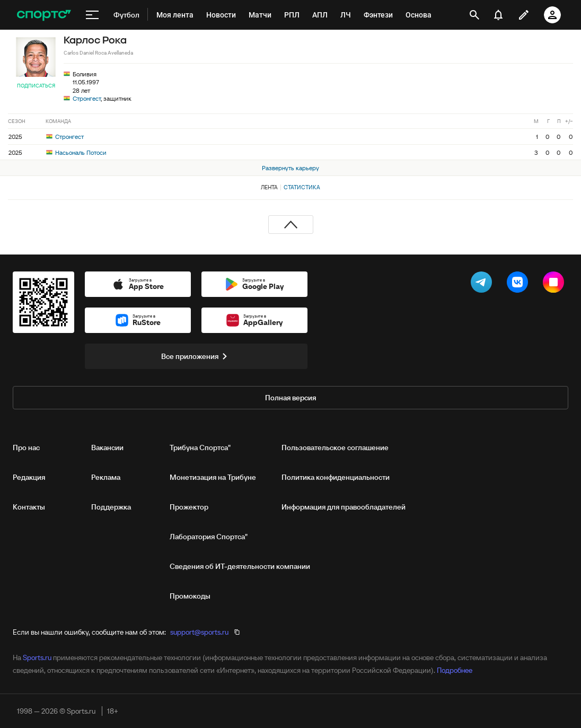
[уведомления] (498, 15)
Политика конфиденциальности (336, 477)
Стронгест (87, 98)
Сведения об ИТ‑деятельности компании (240, 566)
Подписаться (36, 86)
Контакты (29, 507)
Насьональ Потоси (76, 152)
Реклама (106, 477)
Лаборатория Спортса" (209, 537)
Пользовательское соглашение (335, 448)
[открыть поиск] (474, 15)
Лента (269, 187)
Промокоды (190, 596)
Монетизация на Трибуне (213, 477)
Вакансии (107, 448)
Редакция (29, 477)
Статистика (302, 187)
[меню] (92, 15)
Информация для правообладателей (344, 507)
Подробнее (455, 670)
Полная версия (290, 398)
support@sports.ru (199, 632)
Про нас (26, 448)
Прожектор (189, 507)
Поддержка (111, 507)
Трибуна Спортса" (200, 448)
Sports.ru (37, 657)
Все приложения (196, 356)
